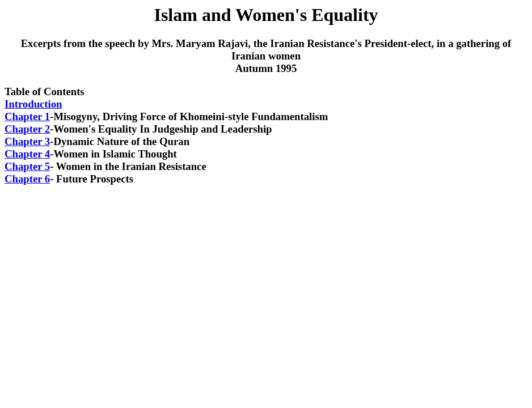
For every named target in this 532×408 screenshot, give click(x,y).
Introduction (33, 104)
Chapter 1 (27, 116)
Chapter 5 (27, 166)
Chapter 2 (27, 129)
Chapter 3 (27, 141)
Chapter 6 (27, 179)
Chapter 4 (27, 154)
